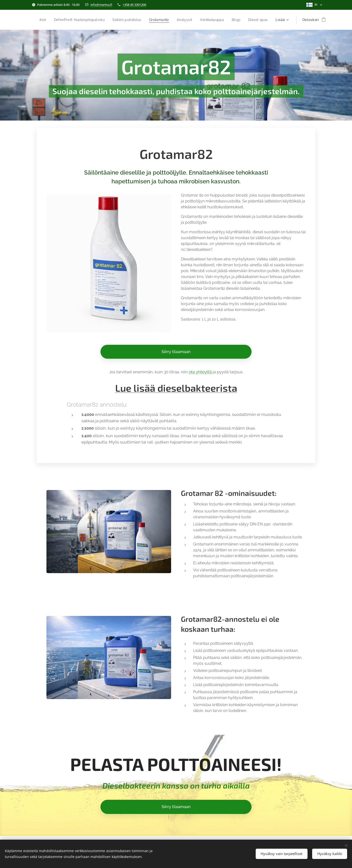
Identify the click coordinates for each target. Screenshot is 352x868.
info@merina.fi (101, 5)
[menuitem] (56, 20)
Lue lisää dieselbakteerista (176, 388)
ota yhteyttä (200, 372)
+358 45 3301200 (134, 5)
